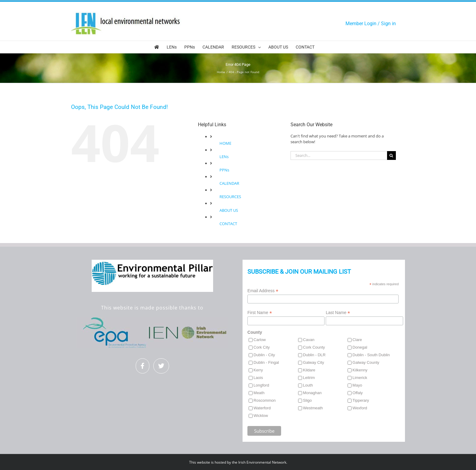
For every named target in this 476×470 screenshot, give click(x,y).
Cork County (314, 347)
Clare (357, 340)
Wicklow (261, 416)
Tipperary (361, 400)
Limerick (360, 378)
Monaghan (312, 393)
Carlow (260, 340)
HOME (225, 143)
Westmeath (313, 408)
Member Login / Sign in (371, 24)
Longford (261, 385)
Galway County (366, 362)
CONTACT (228, 224)
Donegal (360, 347)
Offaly (358, 393)
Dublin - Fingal (266, 362)
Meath (259, 393)
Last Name (338, 313)
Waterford (262, 408)
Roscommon (265, 400)
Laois (258, 378)
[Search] (391, 156)
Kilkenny (360, 370)
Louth (308, 385)
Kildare (309, 370)
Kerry (258, 370)
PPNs (224, 170)
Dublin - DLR (314, 355)
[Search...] (339, 156)
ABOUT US (229, 210)
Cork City (262, 347)
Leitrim (309, 378)
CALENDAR (229, 183)
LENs (224, 157)
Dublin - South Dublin (371, 355)
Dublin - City (264, 355)
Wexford (360, 408)
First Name (260, 313)
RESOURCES (230, 197)
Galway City (313, 362)
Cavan (309, 340)
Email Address (263, 291)
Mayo (357, 385)
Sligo (307, 400)
